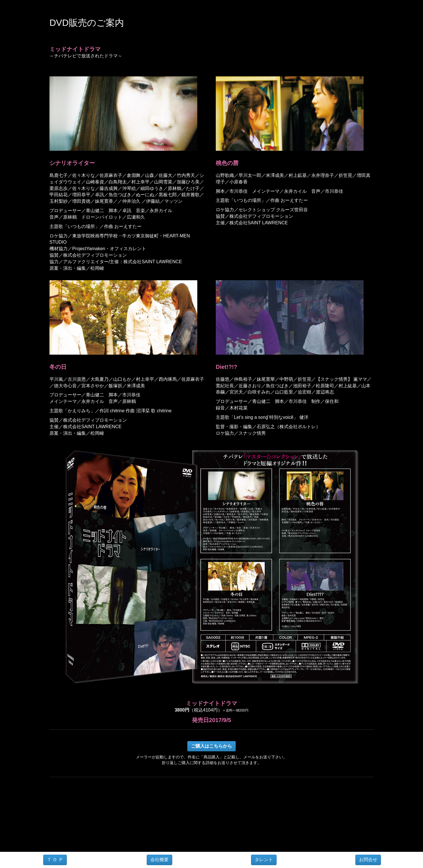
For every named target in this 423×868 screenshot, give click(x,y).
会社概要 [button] (159, 860)
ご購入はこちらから (212, 746)
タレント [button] (264, 860)
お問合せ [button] (368, 860)
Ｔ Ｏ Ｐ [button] (55, 860)
